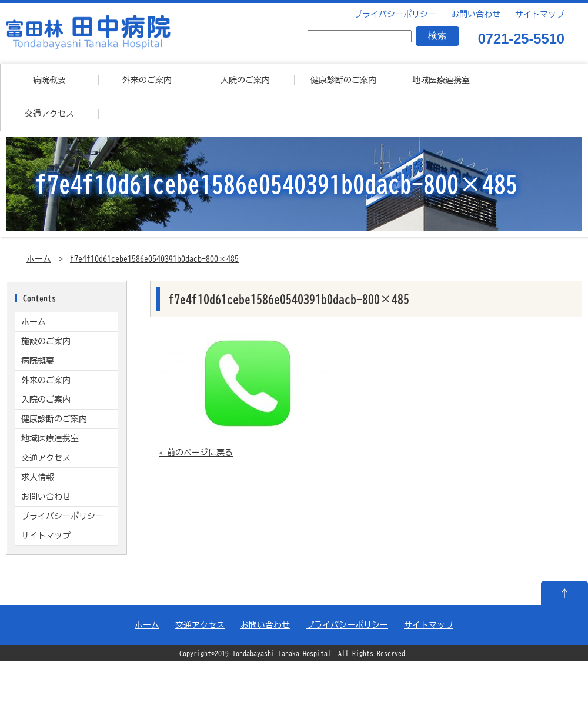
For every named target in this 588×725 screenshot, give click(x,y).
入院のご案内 (245, 80)
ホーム (39, 259)
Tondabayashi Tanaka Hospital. (283, 654)
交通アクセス (49, 114)
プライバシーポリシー (394, 14)
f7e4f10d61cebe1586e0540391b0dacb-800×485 (154, 259)
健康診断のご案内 (343, 80)
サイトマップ (538, 14)
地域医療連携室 (441, 80)
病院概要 (49, 80)
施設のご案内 (46, 341)
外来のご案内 (147, 80)
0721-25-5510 (521, 39)
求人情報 (38, 477)
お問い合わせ (474, 14)
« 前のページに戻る (196, 453)
